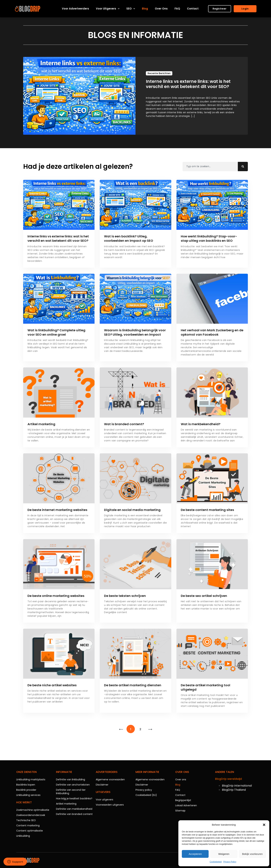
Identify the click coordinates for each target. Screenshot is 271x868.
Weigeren (224, 854)
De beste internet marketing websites (57, 510)
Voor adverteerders (75, 9)
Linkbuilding (23, 836)
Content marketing (28, 825)
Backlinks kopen (26, 785)
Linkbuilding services (28, 795)
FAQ (177, 9)
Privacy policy (144, 790)
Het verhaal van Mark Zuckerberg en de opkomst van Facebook (212, 332)
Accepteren (195, 854)
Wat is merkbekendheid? (201, 424)
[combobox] (210, 167)
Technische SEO (26, 820)
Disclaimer (102, 785)
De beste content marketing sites (207, 510)
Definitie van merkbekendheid (74, 809)
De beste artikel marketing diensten (133, 685)
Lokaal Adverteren (186, 805)
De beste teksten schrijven (125, 596)
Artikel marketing (41, 424)
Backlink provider (26, 790)
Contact (193, 9)
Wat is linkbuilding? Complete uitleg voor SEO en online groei (56, 332)
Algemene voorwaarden (110, 779)
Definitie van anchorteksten (73, 785)
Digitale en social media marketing (132, 510)
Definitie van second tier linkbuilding (71, 792)
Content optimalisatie (30, 831)
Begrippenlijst (183, 800)
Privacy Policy (230, 862)
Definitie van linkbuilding (71, 779)
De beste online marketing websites (56, 596)
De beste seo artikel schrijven (204, 596)
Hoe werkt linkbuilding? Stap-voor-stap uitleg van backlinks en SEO (209, 238)
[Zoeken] (243, 167)
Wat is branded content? (124, 424)
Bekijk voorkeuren (252, 854)
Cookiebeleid (216, 862)
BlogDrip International (237, 786)
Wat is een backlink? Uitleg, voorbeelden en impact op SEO (129, 238)
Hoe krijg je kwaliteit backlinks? (74, 798)
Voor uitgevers (108, 9)
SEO (131, 9)
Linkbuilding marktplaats (31, 779)
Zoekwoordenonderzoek (31, 815)
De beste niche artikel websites (52, 685)
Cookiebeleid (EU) (146, 795)
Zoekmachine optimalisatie (33, 810)
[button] (264, 825)
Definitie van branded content (74, 814)
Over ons (161, 9)
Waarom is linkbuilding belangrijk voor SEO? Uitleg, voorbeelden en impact (135, 332)
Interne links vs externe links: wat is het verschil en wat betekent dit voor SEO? (58, 238)
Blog (145, 9)
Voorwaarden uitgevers (110, 805)
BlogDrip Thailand (234, 790)
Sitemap (180, 811)
